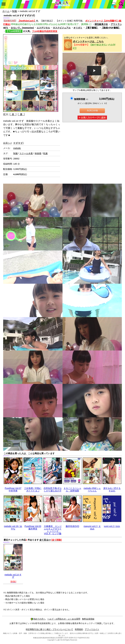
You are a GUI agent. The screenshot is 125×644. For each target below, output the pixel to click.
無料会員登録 (88, 619)
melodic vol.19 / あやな (13, 527)
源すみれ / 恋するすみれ (112, 489)
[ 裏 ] (21, 114)
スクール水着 (26, 153)
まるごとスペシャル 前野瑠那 (72, 489)
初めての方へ (38, 619)
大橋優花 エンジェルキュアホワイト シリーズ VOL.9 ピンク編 (53, 530)
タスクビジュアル (62, 28)
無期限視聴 (81, 99)
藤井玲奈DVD (72, 526)
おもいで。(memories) (22, 28)
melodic (17, 148)
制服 (15, 11)
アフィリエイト (92, 629)
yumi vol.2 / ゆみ (112, 526)
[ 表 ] (13, 114)
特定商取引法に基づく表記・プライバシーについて (49, 629)
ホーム (6, 11)
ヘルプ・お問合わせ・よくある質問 (64, 619)
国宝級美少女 (101, 24)
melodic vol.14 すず (13, 576)
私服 (45, 153)
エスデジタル (43, 28)
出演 (7, 143)
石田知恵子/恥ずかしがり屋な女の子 (53, 489)
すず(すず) (18, 143)
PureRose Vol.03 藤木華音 (33, 527)
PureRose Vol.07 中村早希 (13, 489)
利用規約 (79, 629)
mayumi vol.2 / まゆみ (92, 527)
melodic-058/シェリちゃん (92, 489)
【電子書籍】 (92, 28)
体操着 (38, 153)
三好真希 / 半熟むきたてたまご (33, 489)
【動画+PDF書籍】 (111, 28)
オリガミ (78, 28)
